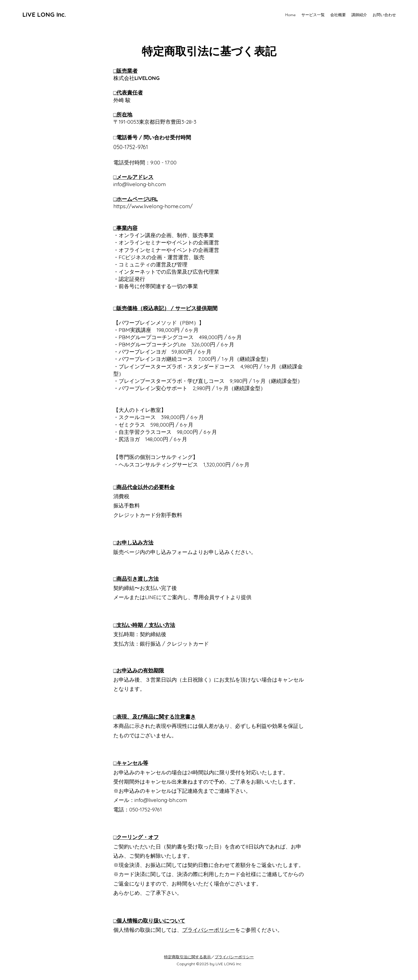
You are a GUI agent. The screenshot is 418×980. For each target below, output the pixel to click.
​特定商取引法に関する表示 (187, 957)
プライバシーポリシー (209, 930)
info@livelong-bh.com (161, 800)
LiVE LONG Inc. (44, 14)
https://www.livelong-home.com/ (153, 206)
